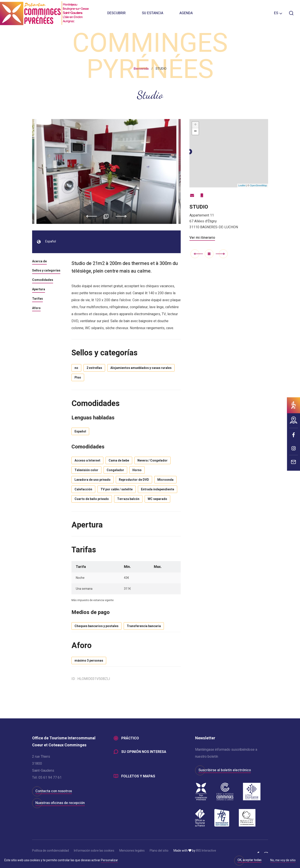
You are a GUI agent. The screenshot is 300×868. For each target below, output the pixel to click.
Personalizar (109, 860)
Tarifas (37, 299)
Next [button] (123, 216)
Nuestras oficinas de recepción (60, 803)
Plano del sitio (159, 851)
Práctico (130, 738)
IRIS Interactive (206, 851)
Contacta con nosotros (54, 791)
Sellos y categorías (46, 271)
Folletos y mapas (138, 776)
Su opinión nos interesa (144, 752)
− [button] (195, 131)
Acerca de (39, 262)
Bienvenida (141, 69)
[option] (106, 171)
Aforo (36, 308)
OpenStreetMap (258, 185)
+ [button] (195, 125)
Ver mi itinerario (202, 238)
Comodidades (43, 280)
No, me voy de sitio (283, 861)
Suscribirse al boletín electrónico (225, 770)
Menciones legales (132, 851)
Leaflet (242, 185)
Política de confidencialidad (50, 851)
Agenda (186, 13)
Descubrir (116, 13)
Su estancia (153, 13)
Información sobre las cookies (94, 851)
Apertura (39, 290)
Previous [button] (90, 216)
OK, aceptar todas (250, 860)
